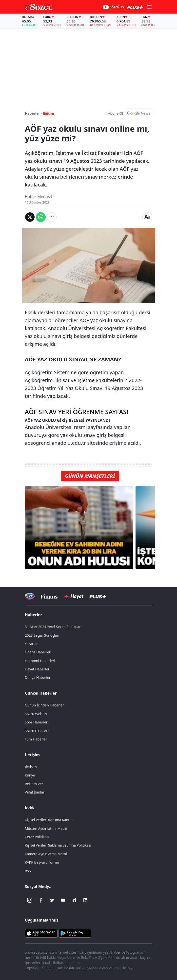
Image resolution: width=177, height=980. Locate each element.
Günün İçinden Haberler (45, 705)
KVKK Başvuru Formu (42, 862)
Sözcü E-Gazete (37, 731)
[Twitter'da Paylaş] (30, 217)
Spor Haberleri (37, 722)
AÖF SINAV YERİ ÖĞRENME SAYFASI (77, 412)
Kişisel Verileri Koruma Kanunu (50, 820)
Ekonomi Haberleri (40, 661)
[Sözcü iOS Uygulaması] (41, 933)
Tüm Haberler (36, 739)
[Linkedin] (85, 900)
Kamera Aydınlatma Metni (46, 854)
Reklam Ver (34, 784)
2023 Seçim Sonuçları (42, 635)
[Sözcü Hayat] (73, 596)
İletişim (32, 755)
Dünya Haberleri (38, 677)
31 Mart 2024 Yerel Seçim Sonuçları (53, 627)
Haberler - (33, 113)
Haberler (34, 615)
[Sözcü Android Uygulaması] (75, 933)
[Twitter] (52, 900)
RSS (28, 871)
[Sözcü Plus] (98, 596)
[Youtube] (63, 900)
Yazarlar (31, 644)
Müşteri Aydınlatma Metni (46, 828)
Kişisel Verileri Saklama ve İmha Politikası (58, 845)
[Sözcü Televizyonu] (30, 596)
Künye (30, 775)
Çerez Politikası (37, 837)
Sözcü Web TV (36, 714)
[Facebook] (41, 900)
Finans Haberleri (38, 652)
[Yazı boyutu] (147, 217)
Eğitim (49, 113)
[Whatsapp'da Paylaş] (41, 217)
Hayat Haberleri (38, 669)
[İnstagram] (30, 900)
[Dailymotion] (74, 900)
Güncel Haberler (41, 693)
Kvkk (30, 808)
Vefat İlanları (35, 792)
